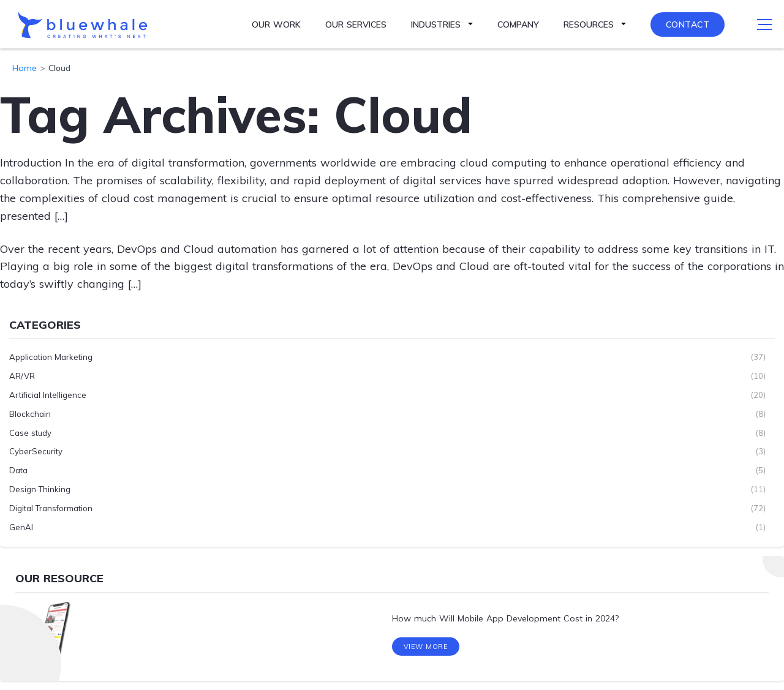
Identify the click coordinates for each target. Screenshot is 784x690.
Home (24, 68)
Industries (436, 24)
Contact (688, 24)
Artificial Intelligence (48, 395)
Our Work (276, 24)
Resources (589, 24)
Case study (30, 433)
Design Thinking (40, 489)
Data (18, 470)
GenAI (21, 527)
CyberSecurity (36, 451)
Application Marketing (51, 357)
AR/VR (22, 376)
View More (426, 647)
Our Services (356, 24)
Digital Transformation (51, 508)
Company (518, 24)
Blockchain (30, 414)
